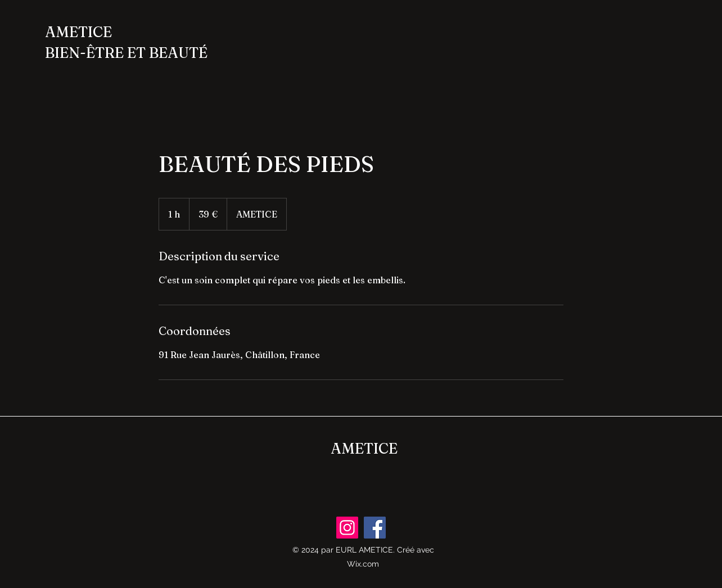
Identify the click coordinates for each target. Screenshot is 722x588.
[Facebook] (375, 528)
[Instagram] (347, 528)
